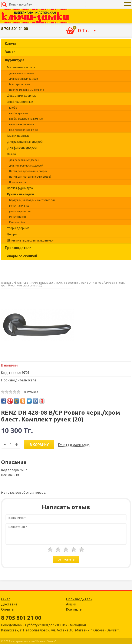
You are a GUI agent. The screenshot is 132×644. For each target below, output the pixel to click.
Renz (32, 380)
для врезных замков (22, 73)
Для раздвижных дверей (25, 142)
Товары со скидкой (21, 256)
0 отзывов (31, 392)
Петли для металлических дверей (30, 177)
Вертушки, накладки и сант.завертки (32, 200)
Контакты (74, 609)
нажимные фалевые (22, 124)
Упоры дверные (18, 228)
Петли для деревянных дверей (28, 171)
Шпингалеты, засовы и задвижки (30, 240)
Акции (71, 604)
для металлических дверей (26, 166)
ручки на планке (19, 206)
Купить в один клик (74, 444)
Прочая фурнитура (20, 188)
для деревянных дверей (24, 160)
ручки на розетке (20, 211)
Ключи (10, 43)
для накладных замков (23, 79)
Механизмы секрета (21, 67)
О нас (6, 599)
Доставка (9, 604)
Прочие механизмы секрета (27, 90)
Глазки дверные (18, 136)
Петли (11, 154)
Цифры (12, 234)
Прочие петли (18, 182)
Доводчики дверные (22, 96)
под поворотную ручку (24, 130)
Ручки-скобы (17, 222)
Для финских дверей (22, 148)
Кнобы (13, 108)
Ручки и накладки (20, 194)
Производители (18, 248)
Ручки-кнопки (17, 217)
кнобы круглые (19, 113)
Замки (10, 52)
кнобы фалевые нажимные (26, 119)
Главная (6, 283)
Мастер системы (20, 84)
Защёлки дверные (20, 102)
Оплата (7, 609)
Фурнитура (15, 60)
